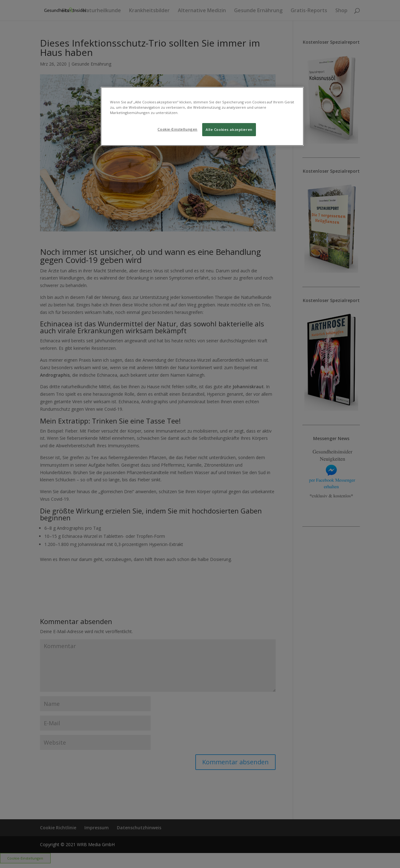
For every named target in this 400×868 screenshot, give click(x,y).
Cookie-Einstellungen (177, 129)
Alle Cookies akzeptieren (229, 129)
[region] (202, 116)
